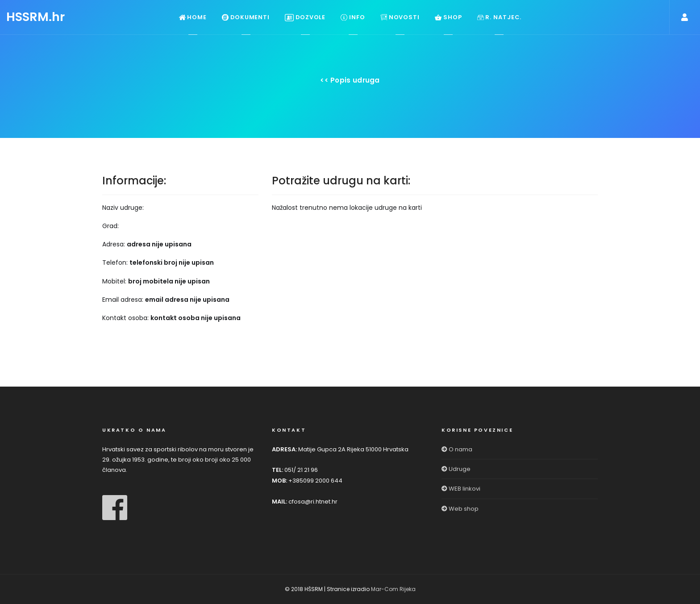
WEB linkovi (461, 489)
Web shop (460, 509)
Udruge (456, 469)
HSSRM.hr (35, 17)
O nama (457, 449)
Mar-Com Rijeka (393, 589)
